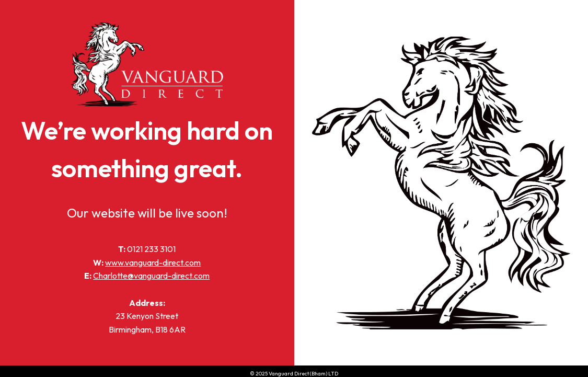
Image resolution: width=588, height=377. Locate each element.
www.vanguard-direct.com (153, 262)
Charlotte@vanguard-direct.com (151, 276)
